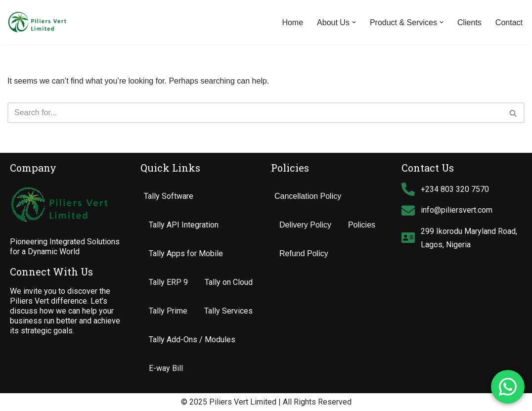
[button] (354, 22)
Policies (362, 225)
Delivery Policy (305, 225)
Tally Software (169, 196)
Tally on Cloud (229, 282)
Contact (509, 23)
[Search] (255, 113)
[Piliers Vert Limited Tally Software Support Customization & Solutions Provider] (37, 22)
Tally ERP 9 (168, 282)
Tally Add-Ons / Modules (192, 340)
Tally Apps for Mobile (186, 253)
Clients (469, 23)
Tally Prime (168, 311)
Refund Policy (304, 253)
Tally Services (228, 311)
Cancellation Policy (308, 196)
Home (292, 23)
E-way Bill (166, 368)
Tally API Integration (184, 225)
